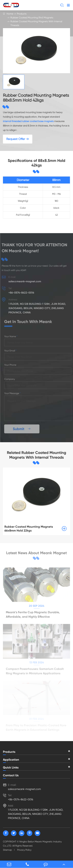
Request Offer (18, 139)
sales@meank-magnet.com (23, 281)
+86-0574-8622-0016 (20, 293)
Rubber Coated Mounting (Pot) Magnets (32, 18)
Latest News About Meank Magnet (36, 554)
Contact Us (11, 775)
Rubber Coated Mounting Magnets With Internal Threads (36, 23)
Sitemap (7, 850)
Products (22, 14)
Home (10, 14)
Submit (23, 429)
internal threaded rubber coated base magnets (28, 121)
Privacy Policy (24, 850)
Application (11, 760)
